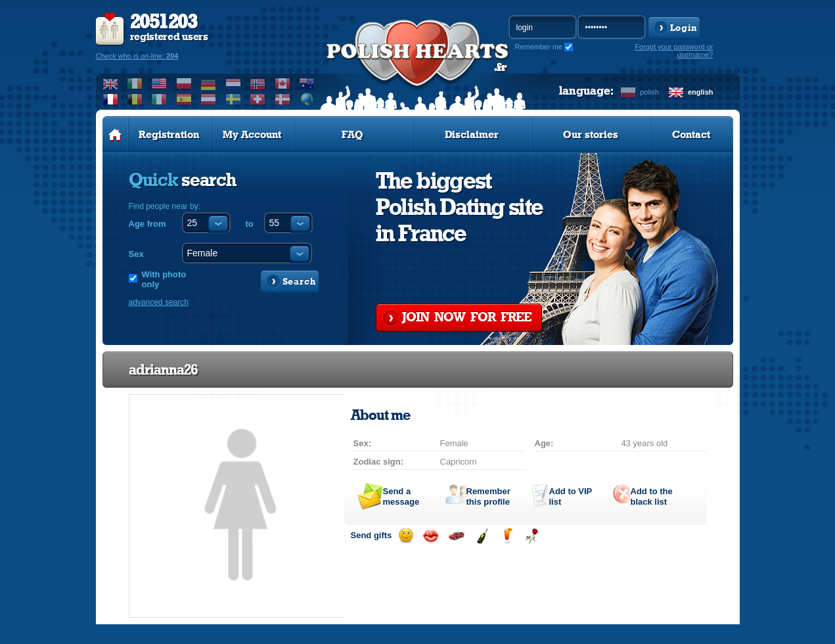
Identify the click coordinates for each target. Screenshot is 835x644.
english (701, 92)
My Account (252, 135)
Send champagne (482, 536)
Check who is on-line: (137, 56)
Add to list (571, 496)
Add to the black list (652, 496)
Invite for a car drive (456, 536)
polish (649, 92)
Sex (136, 254)
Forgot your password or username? (674, 51)
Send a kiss (431, 536)
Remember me (539, 47)
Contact (691, 135)
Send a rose (532, 536)
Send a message (401, 496)
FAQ (352, 135)
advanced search (159, 302)
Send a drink (507, 536)
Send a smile (406, 536)
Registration (169, 135)
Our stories (591, 135)
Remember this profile (488, 496)
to (250, 224)
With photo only (164, 279)
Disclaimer (472, 135)
